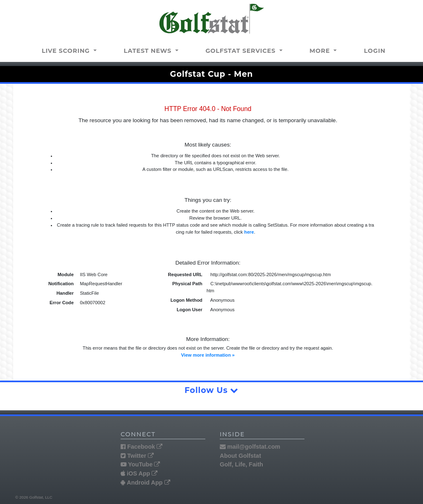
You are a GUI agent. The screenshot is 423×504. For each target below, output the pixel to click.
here (249, 232)
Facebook (141, 447)
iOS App (139, 473)
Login (375, 51)
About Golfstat (240, 456)
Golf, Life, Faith (241, 464)
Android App (145, 483)
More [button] (321, 51)
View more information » (208, 355)
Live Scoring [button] (67, 51)
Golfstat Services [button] (241, 51)
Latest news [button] (149, 51)
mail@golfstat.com (250, 447)
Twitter (137, 456)
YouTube (140, 464)
